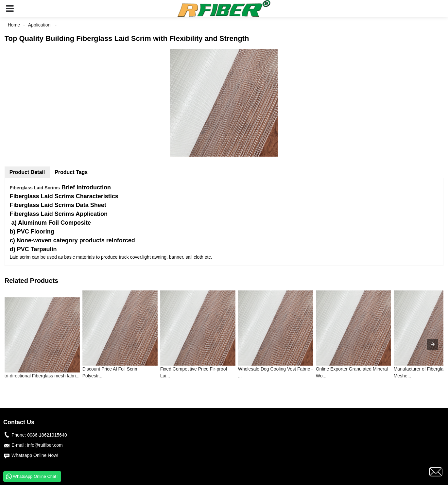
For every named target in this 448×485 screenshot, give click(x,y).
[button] (10, 8)
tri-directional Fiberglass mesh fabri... (42, 376)
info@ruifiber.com (45, 445)
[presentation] (433, 344)
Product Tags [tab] (71, 172)
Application (39, 25)
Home (14, 25)
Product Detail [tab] (27, 172)
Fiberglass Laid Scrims (35, 188)
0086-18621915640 (47, 435)
